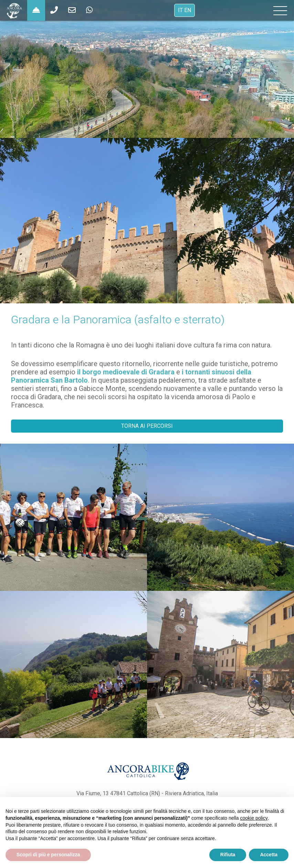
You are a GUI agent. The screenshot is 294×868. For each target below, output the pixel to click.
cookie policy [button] (254, 818)
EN (188, 10)
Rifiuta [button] (228, 855)
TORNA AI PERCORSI (147, 426)
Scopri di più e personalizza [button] (48, 855)
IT (180, 10)
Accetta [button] (269, 855)
